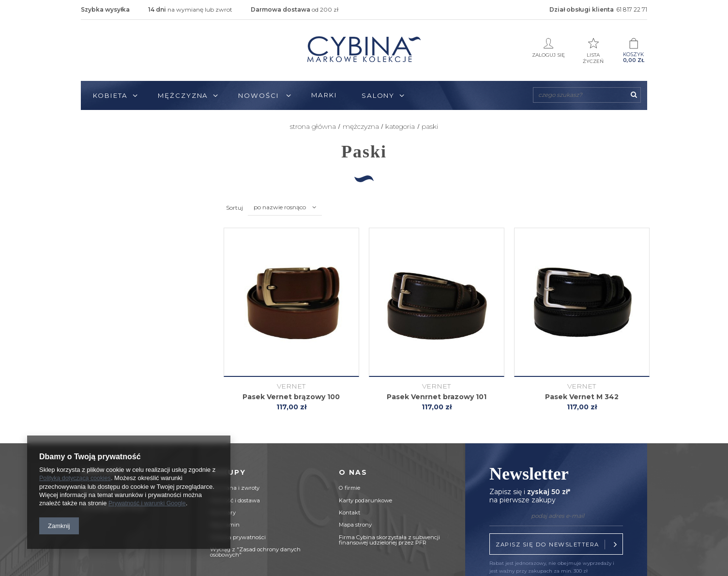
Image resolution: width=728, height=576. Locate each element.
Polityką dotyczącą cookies (77, 479)
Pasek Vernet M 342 (582, 397)
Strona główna (313, 126)
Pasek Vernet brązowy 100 (291, 397)
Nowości (260, 95)
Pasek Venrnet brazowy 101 (437, 397)
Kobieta (110, 95)
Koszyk (634, 51)
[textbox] (587, 95)
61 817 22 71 (632, 9)
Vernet (291, 386)
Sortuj (235, 208)
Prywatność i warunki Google (149, 504)
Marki (324, 95)
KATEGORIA (400, 126)
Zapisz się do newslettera (558, 545)
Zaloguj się (548, 48)
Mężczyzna (183, 95)
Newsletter (556, 485)
